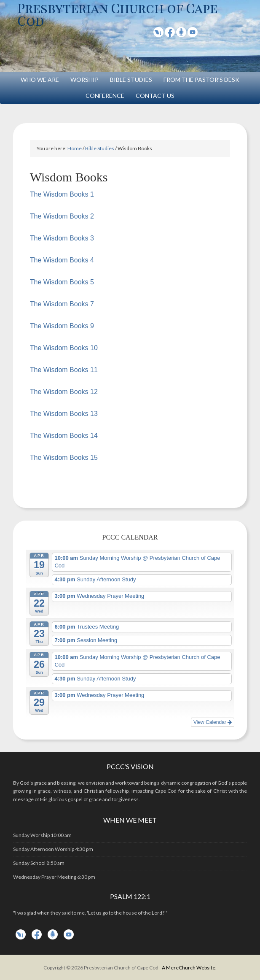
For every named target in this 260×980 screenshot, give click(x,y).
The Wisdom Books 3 (62, 238)
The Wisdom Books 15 (64, 458)
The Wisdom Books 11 (64, 370)
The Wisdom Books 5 (62, 282)
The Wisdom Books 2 (62, 216)
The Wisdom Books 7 (62, 304)
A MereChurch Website (189, 968)
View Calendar (213, 722)
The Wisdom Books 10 (64, 348)
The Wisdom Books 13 (64, 414)
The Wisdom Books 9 (62, 326)
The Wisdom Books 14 (64, 436)
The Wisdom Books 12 (64, 392)
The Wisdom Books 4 (62, 260)
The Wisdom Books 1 (62, 194)
